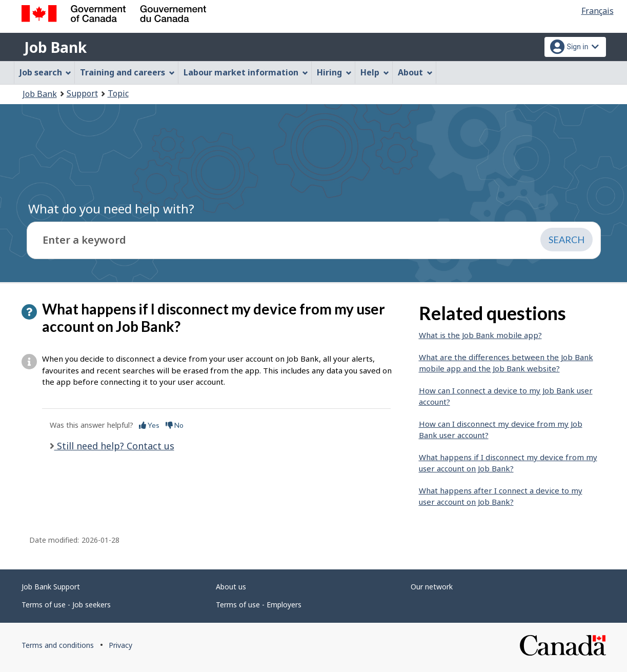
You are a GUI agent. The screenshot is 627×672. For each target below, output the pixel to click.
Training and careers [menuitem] (127, 72)
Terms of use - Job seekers (66, 605)
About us (231, 587)
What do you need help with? (111, 209)
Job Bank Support (51, 587)
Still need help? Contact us (114, 446)
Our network (432, 587)
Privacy (120, 645)
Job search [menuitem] (46, 72)
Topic (118, 93)
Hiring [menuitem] (334, 72)
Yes (149, 425)
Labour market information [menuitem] (246, 72)
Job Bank (55, 47)
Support (82, 93)
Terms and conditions (58, 645)
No (175, 425)
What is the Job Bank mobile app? (480, 335)
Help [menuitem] (375, 72)
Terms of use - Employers (259, 605)
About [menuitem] (415, 72)
